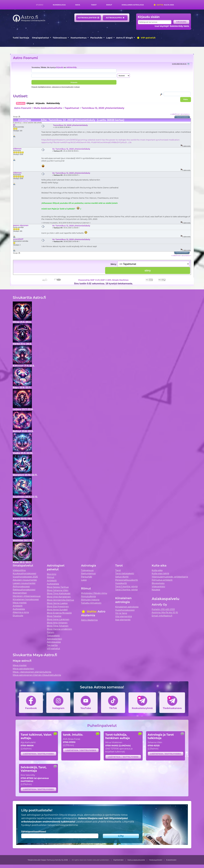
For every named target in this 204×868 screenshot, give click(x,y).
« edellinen (175, 114)
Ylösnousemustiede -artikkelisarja (170, 577)
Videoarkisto (158, 586)
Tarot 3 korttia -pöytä (127, 590)
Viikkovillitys (19, 570)
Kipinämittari (20, 593)
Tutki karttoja (21, 38)
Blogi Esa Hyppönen (58, 606)
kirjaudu (60, 67)
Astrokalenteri (88, 18)
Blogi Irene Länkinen (58, 619)
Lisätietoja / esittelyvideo (39, 754)
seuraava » (185, 114)
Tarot (94, 5)
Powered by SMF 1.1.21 (89, 280)
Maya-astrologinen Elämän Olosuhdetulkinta (37, 675)
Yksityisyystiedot (156, 860)
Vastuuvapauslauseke (136, 860)
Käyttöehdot (118, 860)
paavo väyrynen (21, 225)
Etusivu (40, 5)
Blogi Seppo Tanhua (58, 587)
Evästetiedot (171, 860)
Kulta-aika (164, 5)
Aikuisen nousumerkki (25, 580)
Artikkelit (18, 606)
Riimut (109, 5)
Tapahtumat (72, 108)
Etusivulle (18, 616)
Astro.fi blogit (125, 38)
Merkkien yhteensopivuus (27, 596)
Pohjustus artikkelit (162, 580)
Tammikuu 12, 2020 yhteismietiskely (103, 108)
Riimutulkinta (88, 596)
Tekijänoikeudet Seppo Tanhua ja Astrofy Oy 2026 (48, 860)
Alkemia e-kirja (21, 612)
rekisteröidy (71, 67)
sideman (17, 149)
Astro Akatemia (89, 620)
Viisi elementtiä (124, 616)
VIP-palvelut (146, 38)
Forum (51, 632)
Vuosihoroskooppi (125, 610)
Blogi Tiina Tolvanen (58, 626)
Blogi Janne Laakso (57, 603)
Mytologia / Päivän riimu (94, 593)
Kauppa (156, 590)
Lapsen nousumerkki (24, 583)
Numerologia (59, 5)
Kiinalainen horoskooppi (26, 599)
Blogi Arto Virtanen (57, 623)
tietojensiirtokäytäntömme (63, 825)
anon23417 (18, 239)
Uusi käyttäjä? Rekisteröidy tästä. (172, 26)
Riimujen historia (90, 600)
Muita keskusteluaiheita (48, 108)
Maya (78, 5)
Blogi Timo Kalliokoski (59, 593)
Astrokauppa (115, 18)
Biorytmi (52, 574)
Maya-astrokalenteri (23, 669)
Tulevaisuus (60, 38)
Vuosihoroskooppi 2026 (25, 577)
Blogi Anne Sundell (57, 610)
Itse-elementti (123, 620)
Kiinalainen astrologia (133, 5)
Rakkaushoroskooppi (24, 590)
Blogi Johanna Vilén (58, 590)
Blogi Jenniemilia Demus (60, 600)
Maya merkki (20, 603)
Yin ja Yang (121, 613)
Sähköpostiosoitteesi (34, 832)
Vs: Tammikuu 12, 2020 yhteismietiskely (71, 149)
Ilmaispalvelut (41, 38)
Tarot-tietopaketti (125, 573)
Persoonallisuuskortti (127, 580)
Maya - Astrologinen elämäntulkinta (32, 672)
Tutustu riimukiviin (91, 603)
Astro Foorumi (25, 58)
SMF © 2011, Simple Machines (115, 280)
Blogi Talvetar (54, 616)
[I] (14, 125)
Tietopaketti (53, 636)
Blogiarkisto (158, 583)
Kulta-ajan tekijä (160, 573)
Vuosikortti (121, 583)
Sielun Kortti (122, 577)
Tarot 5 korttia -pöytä (127, 586)
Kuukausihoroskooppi (25, 573)
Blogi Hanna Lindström (59, 629)
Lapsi (109, 38)
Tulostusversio (183, 117)
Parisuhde (96, 38)
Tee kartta (52, 645)
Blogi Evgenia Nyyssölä (59, 613)
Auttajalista (19, 609)
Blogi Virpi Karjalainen (59, 597)
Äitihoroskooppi (21, 586)
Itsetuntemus (79, 38)
